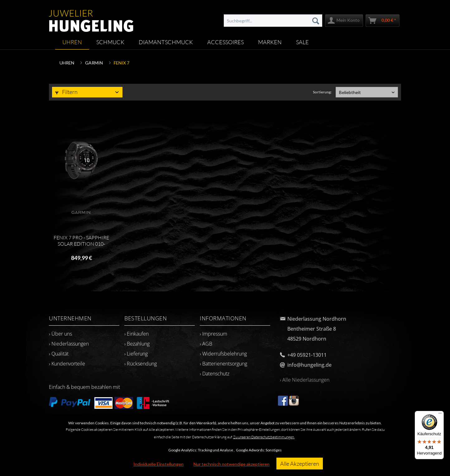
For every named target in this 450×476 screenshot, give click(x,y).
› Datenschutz (215, 374)
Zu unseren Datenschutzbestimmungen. (264, 437)
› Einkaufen (136, 334)
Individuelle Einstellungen (158, 464)
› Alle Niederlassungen (305, 380)
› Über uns (60, 334)
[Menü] (440, 415)
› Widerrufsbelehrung (223, 354)
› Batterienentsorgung (223, 364)
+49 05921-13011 (307, 355)
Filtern (66, 92)
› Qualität (59, 354)
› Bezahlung (137, 344)
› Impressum (213, 334)
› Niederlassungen (69, 344)
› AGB (206, 344)
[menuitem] (273, 21)
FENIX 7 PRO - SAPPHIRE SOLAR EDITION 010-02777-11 (81, 241)
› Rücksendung (141, 364)
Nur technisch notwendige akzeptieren (232, 464)
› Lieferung (136, 354)
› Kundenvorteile (67, 364)
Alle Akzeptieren (300, 464)
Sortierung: (322, 92)
